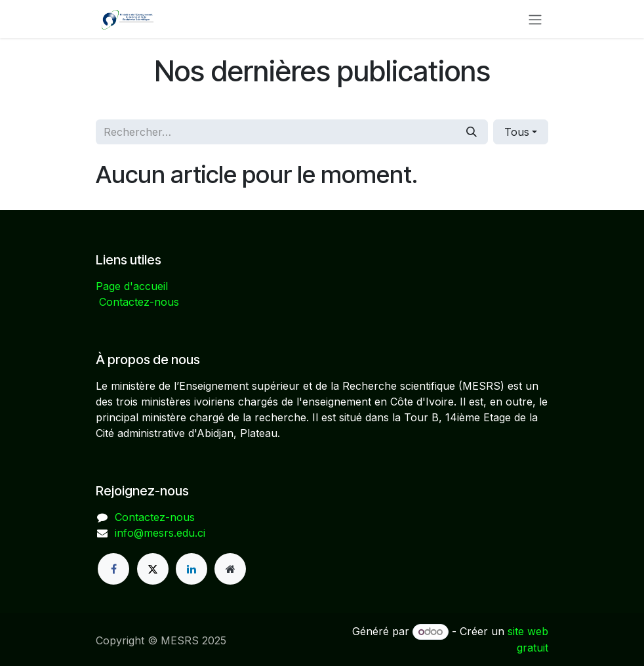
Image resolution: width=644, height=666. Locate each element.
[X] (153, 569)
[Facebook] (113, 569)
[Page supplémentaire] (230, 569)
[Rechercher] (472, 132)
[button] (521, 132)
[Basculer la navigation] (535, 19)
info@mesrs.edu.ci (160, 533)
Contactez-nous (139, 302)
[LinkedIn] (191, 569)
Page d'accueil (132, 286)
